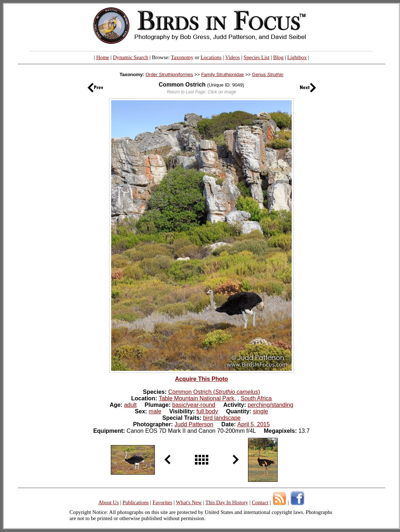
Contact (260, 502)
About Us (108, 502)
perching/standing (270, 405)
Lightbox (297, 57)
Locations (211, 57)
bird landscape (222, 418)
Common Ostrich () (214, 392)
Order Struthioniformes (169, 74)
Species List (257, 57)
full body (207, 411)
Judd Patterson (194, 424)
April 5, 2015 (254, 424)
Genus (268, 74)
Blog (279, 57)
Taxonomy (182, 57)
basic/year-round (194, 405)
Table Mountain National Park (197, 398)
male (155, 411)
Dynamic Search (131, 57)
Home (103, 57)
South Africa (256, 398)
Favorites (162, 502)
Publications (136, 502)
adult (131, 405)
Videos (233, 57)
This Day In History (227, 502)
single (261, 411)
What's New (189, 502)
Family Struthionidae (223, 74)
